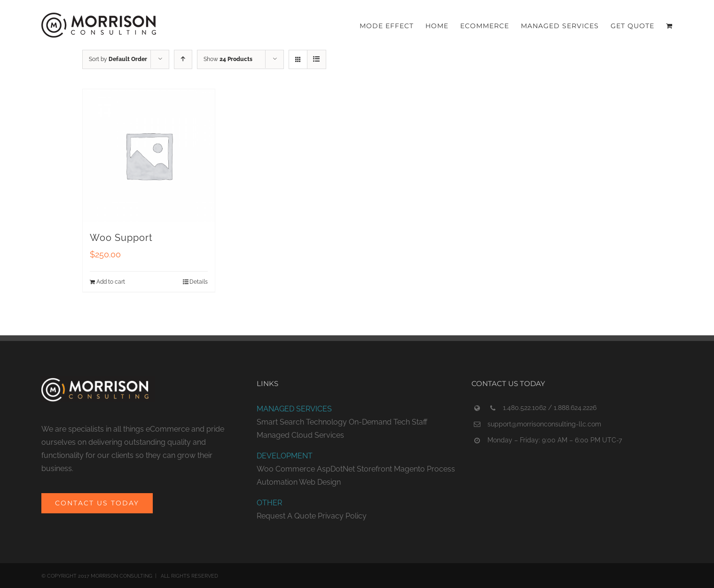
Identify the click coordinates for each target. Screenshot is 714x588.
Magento (409, 469)
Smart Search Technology (302, 422)
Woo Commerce (286, 469)
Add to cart (111, 282)
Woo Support (121, 238)
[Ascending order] (183, 59)
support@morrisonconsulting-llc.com (544, 424)
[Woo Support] (149, 155)
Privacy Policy (342, 516)
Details (199, 282)
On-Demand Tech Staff (388, 422)
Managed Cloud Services (300, 435)
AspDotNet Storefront (354, 469)
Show (228, 59)
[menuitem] (392, 25)
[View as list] (317, 59)
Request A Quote (286, 516)
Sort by (118, 59)
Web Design (320, 482)
